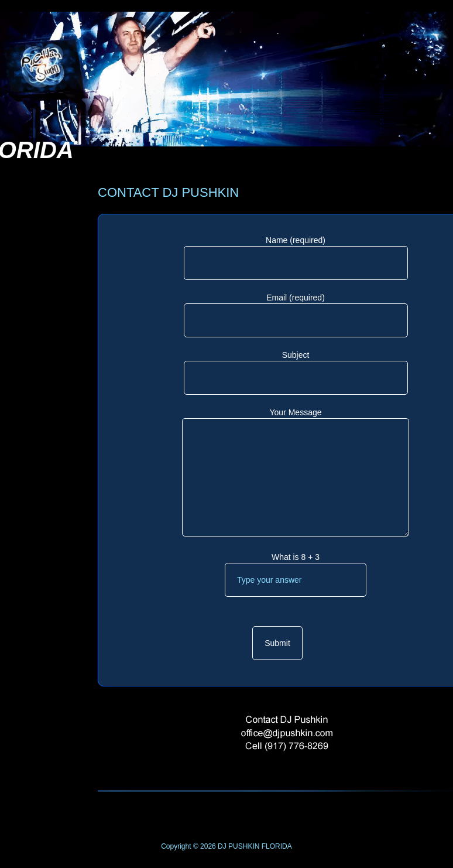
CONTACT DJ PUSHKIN (168, 192)
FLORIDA (277, 846)
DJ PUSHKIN (238, 846)
